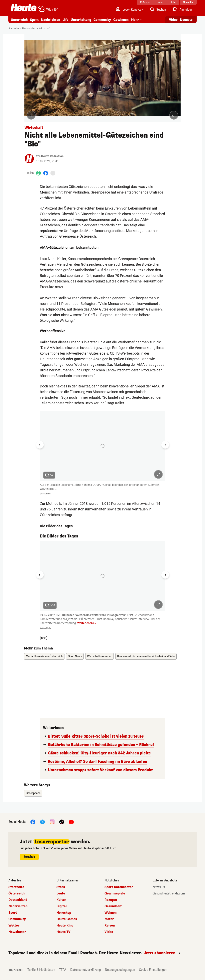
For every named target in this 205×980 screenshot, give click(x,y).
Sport (34, 20)
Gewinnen (121, 20)
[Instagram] (52, 822)
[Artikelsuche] (158, 10)
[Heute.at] (24, 8)
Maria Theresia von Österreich (44, 656)
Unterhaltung (81, 20)
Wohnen (111, 913)
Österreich (19, 20)
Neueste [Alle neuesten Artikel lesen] (186, 20)
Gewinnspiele (115, 893)
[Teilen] (53, 173)
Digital (62, 906)
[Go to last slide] (40, 445)
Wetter (14, 926)
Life (65, 20)
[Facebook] (46, 173)
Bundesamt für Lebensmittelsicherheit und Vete (146, 656)
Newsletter (17, 932)
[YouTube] (71, 822)
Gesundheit (113, 906)
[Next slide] (165, 445)
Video (109, 932)
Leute (61, 893)
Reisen (110, 926)
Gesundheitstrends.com (169, 893)
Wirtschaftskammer (99, 656)
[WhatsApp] (38, 173)
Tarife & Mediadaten (41, 970)
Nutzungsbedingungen (120, 970)
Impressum (16, 970)
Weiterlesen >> (87, 623)
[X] (42, 822)
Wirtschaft (45, 28)
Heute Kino (65, 926)
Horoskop (64, 913)
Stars (61, 887)
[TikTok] (62, 822)
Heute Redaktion (52, 156)
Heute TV (63, 932)
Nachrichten (51, 20)
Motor (109, 919)
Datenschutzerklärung (86, 970)
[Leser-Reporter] (129, 10)
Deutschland (18, 900)
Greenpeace (33, 793)
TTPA (63, 970)
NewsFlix (159, 887)
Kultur (61, 900)
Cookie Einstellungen (153, 970)
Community (102, 20)
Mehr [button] (135, 20)
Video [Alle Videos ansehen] (173, 20)
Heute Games (67, 919)
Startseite (14, 28)
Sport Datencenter (119, 887)
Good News (75, 656)
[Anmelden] (183, 10)
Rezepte (111, 900)
